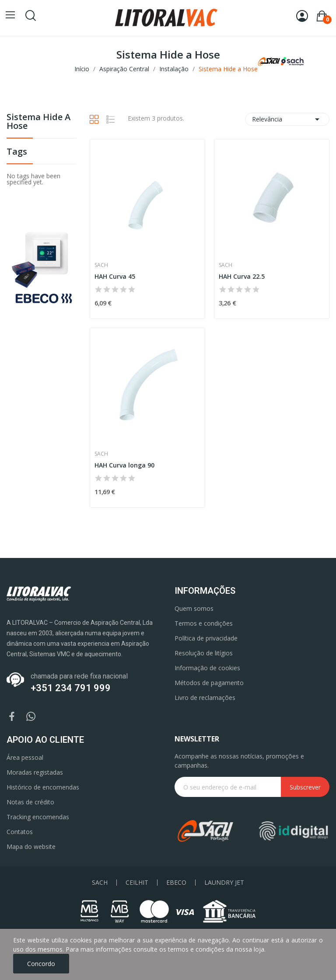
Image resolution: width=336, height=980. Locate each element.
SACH (100, 883)
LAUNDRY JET (224, 883)
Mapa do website (31, 847)
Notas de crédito (30, 802)
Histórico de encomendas (43, 787)
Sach (101, 265)
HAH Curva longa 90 (124, 465)
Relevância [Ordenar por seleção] (287, 119)
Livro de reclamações (205, 698)
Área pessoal (25, 757)
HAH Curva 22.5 (242, 276)
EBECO (176, 883)
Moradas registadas (35, 772)
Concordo (41, 964)
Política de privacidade (206, 638)
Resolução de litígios (204, 653)
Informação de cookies (207, 668)
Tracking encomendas (38, 817)
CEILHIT (137, 883)
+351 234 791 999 (71, 688)
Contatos (20, 832)
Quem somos (194, 608)
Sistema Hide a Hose (38, 122)
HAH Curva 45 (115, 276)
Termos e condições (204, 623)
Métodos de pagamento (209, 683)
